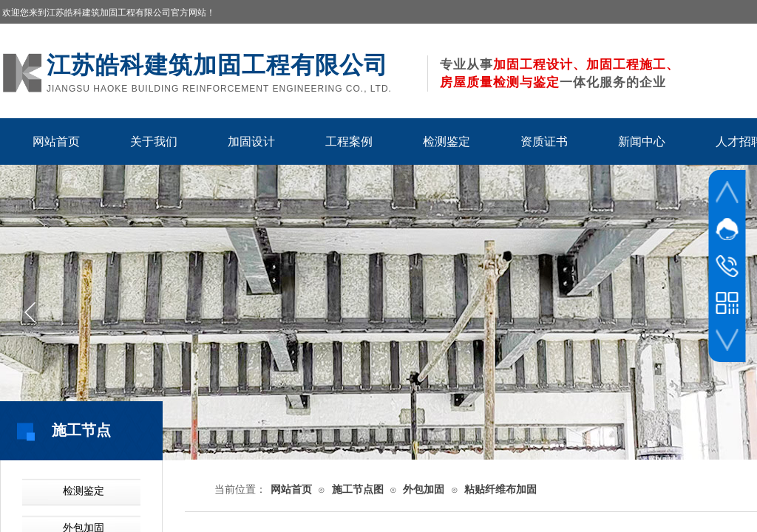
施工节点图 (358, 490)
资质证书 (544, 141)
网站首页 (56, 141)
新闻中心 (642, 141)
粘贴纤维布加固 (500, 490)
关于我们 (154, 141)
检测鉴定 (447, 141)
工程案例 (349, 141)
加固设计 (251, 141)
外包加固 (424, 490)
